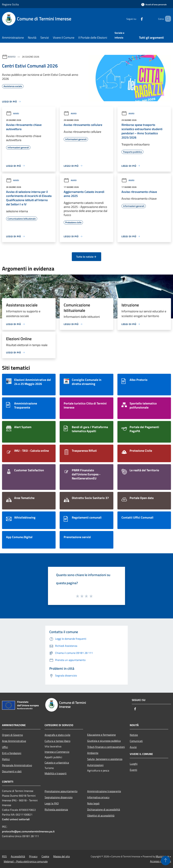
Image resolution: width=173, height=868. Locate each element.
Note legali (93, 803)
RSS (4, 856)
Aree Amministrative (14, 741)
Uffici (5, 747)
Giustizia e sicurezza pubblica (104, 741)
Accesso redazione (160, 861)
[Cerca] (167, 19)
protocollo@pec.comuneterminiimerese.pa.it (28, 831)
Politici (6, 759)
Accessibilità (18, 856)
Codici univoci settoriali (16, 819)
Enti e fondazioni (12, 753)
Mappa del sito (61, 856)
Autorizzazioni (95, 765)
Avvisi (12, 57)
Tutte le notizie (86, 257)
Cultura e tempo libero (57, 741)
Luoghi (134, 764)
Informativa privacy (98, 797)
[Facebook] (137, 19)
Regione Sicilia (10, 4)
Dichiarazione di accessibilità (104, 809)
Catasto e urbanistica (57, 763)
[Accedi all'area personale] (154, 4)
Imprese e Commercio (57, 752)
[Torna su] (166, 861)
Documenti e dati (12, 771)
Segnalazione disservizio (59, 797)
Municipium (163, 856)
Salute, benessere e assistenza (105, 759)
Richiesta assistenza (56, 809)
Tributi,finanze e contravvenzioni (106, 747)
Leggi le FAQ (52, 803)
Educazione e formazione (101, 735)
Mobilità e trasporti (56, 773)
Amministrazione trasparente (104, 791)
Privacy (33, 856)
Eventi (133, 770)
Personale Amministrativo (17, 765)
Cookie (45, 856)
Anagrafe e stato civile (57, 735)
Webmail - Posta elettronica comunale (26, 861)
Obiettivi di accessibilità (101, 816)
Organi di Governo (12, 735)
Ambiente (93, 753)
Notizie (134, 735)
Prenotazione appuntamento (61, 791)
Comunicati (136, 741)
